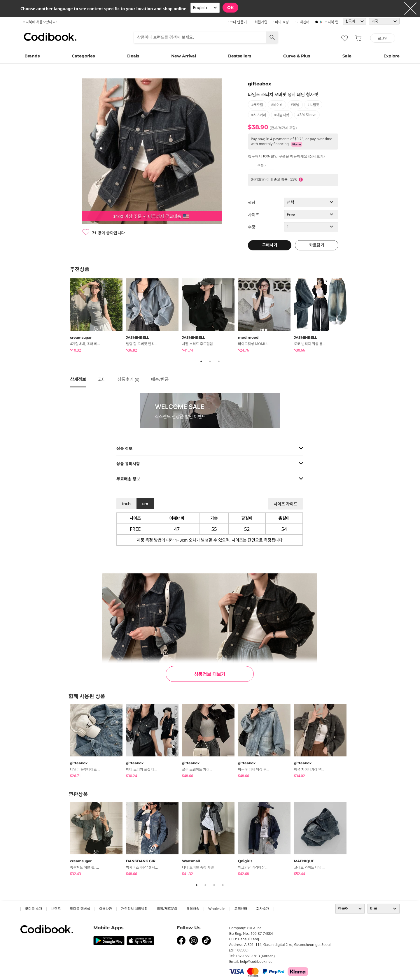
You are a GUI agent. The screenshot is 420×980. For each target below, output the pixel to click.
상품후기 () (128, 379)
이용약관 (106, 909)
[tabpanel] (98, 316)
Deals (133, 56)
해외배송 (193, 909)
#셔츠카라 (259, 115)
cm (145, 504)
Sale (347, 56)
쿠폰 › (261, 165)
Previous (66, 316)
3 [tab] (219, 361)
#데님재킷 (282, 115)
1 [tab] (201, 361)
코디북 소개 (34, 909)
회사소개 (263, 909)
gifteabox (260, 84)
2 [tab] (210, 361)
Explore (392, 56)
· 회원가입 (260, 22)
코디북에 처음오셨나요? (40, 22)
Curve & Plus (297, 56)
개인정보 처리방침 (134, 909)
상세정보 (78, 379)
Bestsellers (240, 56)
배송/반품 (160, 379)
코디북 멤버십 (80, 909)
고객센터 (241, 909)
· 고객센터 (302, 22)
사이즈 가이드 (285, 504)
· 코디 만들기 (237, 22)
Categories (83, 56)
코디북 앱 (331, 22)
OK (230, 8)
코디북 (50, 37)
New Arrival (184, 56)
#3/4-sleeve (307, 115)
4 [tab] (223, 885)
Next (354, 316)
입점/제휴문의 (167, 909)
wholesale (217, 909)
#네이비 (277, 105)
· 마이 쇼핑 (281, 22)
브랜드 (56, 909)
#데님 (295, 105)
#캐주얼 (257, 105)
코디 (102, 379)
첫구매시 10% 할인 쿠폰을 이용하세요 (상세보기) (286, 156)
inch (127, 504)
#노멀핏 (313, 105)
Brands (32, 56)
